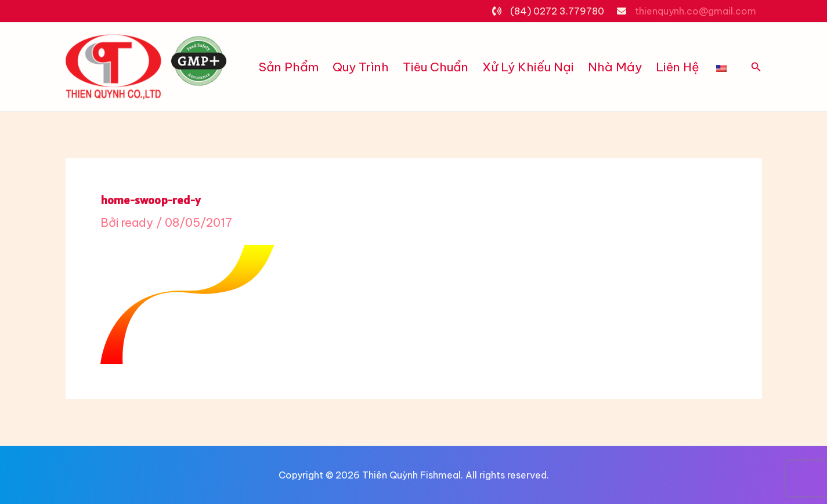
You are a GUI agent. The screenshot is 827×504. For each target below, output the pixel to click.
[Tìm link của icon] (756, 67)
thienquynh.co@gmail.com (696, 11)
